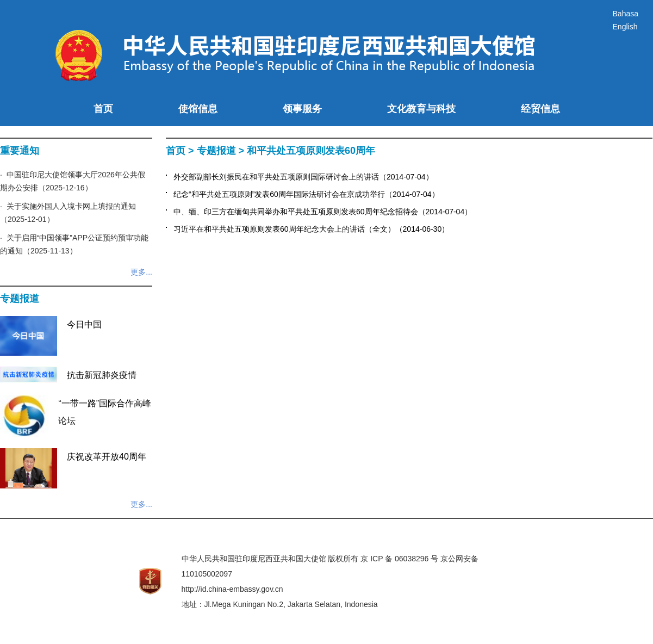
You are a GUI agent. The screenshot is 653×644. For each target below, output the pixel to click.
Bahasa (626, 14)
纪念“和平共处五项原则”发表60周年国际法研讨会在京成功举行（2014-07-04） (306, 194)
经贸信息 (540, 109)
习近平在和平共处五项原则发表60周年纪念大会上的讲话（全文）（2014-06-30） (311, 229)
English (625, 27)
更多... (141, 272)
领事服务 (302, 109)
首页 (103, 109)
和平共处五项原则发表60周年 (311, 151)
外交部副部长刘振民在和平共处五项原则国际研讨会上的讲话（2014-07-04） (303, 177)
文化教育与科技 (421, 109)
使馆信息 (198, 109)
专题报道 (216, 151)
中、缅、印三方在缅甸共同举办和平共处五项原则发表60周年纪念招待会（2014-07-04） (323, 212)
